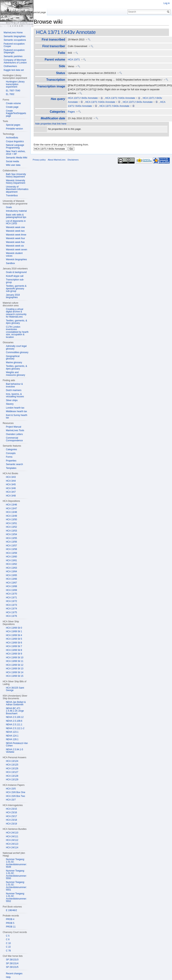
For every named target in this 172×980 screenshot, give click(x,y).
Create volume (13, 103)
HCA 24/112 (12, 840)
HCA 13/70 (11, 594)
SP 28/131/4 (12, 963)
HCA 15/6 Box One (15, 792)
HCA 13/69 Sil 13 (15, 669)
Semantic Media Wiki (17, 158)
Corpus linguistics (15, 141)
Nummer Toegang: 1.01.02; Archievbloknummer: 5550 (16, 875)
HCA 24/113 (12, 844)
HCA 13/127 (12, 772)
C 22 (8, 947)
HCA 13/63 (11, 568)
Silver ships (12, 400)
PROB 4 (10, 919)
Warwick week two (15, 231)
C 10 (8, 943)
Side (62, 66)
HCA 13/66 (11, 579)
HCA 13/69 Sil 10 (15, 658)
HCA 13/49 (11, 516)
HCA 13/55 (11, 538)
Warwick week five (15, 242)
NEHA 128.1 (12, 739)
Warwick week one (15, 227)
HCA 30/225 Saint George (15, 689)
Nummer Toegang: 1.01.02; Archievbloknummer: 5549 (16, 863)
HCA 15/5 (11, 789)
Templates (11, 468)
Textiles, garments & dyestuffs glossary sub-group (16, 288)
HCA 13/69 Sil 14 (15, 672)
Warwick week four (15, 238)
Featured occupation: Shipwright (14, 51)
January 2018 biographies (13, 296)
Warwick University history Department (15, 182)
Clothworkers (10, 66)
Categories (57, 112)
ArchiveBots (12, 138)
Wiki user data (13, 165)
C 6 (8, 939)
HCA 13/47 (11, 508)
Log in (167, 3)
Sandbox (10, 263)
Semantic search (14, 464)
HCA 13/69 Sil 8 (14, 650)
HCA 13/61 (11, 560)
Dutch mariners (14, 390)
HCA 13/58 (11, 549)
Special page (39, 12)
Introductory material (16, 211)
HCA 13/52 (11, 527)
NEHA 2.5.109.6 (14, 721)
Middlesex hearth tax (16, 411)
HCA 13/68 (11, 586)
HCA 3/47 (11, 492)
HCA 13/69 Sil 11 (15, 661)
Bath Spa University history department (16, 176)
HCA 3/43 (11, 477)
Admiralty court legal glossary (16, 347)
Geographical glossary (13, 358)
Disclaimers (73, 160)
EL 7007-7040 (13, 91)
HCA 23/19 (11, 824)
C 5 (8, 936)
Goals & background (16, 272)
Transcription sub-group (15, 281)
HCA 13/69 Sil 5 (14, 639)
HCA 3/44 (11, 481)
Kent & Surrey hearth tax (17, 417)
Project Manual (13, 427)
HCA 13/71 (74, 59)
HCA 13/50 (11, 520)
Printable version (14, 129)
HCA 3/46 (11, 488)
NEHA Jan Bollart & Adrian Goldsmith (16, 703)
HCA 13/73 (11, 605)
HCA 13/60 (11, 557)
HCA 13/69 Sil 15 (15, 676)
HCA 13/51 (11, 523)
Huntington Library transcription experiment (15, 84)
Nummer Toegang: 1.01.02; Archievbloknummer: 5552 (16, 897)
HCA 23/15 (11, 809)
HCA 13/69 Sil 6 (14, 643)
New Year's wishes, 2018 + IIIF (16, 153)
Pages (71, 112)
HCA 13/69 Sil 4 (14, 635)
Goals (9, 207)
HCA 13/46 (11, 505)
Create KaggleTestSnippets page (16, 113)
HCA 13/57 (11, 546)
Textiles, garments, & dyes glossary (16, 322)
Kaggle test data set (14, 70)
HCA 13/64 (11, 571)
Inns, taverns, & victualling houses (15, 395)
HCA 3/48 (11, 496)
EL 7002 (10, 94)
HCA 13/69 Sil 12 (15, 665)
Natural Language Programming (15, 146)
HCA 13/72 (11, 601)
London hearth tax (15, 408)
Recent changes (14, 974)
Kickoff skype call (15, 276)
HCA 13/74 (11, 609)
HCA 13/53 (11, 531)
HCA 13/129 (12, 780)
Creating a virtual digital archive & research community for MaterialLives (16, 313)
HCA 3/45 (11, 484)
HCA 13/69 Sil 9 (14, 654)
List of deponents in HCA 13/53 (16, 222)
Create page (12, 107)
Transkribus (12, 196)
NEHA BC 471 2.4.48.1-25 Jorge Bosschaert (15, 711)
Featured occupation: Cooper (14, 45)
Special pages (13, 125)
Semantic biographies (15, 36)
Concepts (11, 453)
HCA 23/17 (11, 816)
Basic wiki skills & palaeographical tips (16, 216)
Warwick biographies (16, 259)
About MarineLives (57, 160)
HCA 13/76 (11, 616)
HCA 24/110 (12, 833)
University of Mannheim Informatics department (17, 189)
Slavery (10, 404)
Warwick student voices (14, 255)
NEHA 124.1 (12, 736)
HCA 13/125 (12, 765)
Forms (9, 457)
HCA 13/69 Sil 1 (14, 631)
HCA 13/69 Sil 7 (14, 646)
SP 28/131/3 (12, 960)
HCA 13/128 (12, 776)
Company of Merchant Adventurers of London (15, 61)
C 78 (8, 951)
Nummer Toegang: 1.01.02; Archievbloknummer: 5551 (16, 886)
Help (8, 977)
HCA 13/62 (11, 564)
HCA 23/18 (11, 820)
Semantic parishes (13, 56)
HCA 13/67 (11, 583)
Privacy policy (39, 160)
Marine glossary (14, 362)
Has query (58, 99)
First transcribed (53, 40)
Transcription (56, 80)
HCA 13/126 (12, 769)
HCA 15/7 (11, 800)
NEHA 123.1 (12, 732)
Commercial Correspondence (14, 439)
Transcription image (51, 86)
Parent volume (55, 59)
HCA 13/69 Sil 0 (14, 628)
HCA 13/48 (11, 512)
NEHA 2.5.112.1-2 (15, 728)
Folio (61, 53)
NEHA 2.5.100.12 (15, 717)
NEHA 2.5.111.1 (14, 725)
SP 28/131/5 (12, 967)
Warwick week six (15, 246)
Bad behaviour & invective (14, 385)
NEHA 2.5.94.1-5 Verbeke (14, 751)
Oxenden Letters (14, 434)
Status (61, 73)
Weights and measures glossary (15, 374)
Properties (11, 461)
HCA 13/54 (11, 534)
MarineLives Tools (15, 430)
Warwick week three (16, 235)
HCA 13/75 (11, 612)
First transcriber (54, 46)
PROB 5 (10, 923)
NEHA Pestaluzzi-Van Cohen (17, 745)
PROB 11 (11, 927)
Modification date (53, 118)
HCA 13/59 (11, 553)
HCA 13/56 (11, 542)
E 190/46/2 (11, 910)
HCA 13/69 (11, 590)
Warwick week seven (17, 250)
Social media (12, 161)
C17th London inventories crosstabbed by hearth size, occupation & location (17, 332)
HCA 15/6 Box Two (15, 796)
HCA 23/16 (11, 812)
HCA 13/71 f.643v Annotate (66, 32)
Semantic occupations (15, 40)
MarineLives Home (13, 33)
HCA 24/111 (12, 836)
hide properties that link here (51, 124)
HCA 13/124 (12, 761)
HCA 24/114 (12, 848)
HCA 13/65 (11, 575)
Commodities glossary (17, 352)
